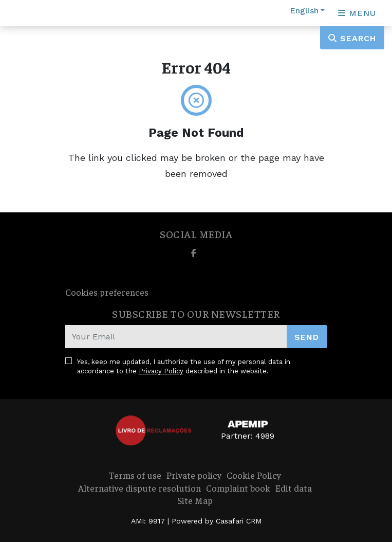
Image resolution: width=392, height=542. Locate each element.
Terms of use (135, 475)
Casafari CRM (239, 521)
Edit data (294, 488)
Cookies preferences (107, 292)
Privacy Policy (161, 371)
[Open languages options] (357, 13)
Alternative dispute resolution (139, 488)
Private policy (194, 475)
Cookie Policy (254, 475)
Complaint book (238, 488)
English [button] (304, 11)
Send (307, 337)
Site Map (195, 500)
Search (352, 38)
